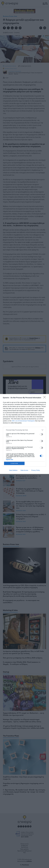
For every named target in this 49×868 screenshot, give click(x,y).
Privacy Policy (36, 470)
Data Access (24, 470)
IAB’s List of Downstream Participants (23, 421)
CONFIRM (14, 463)
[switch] (41, 434)
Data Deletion (13, 470)
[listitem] (24, 430)
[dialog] (24, 434)
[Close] (45, 398)
